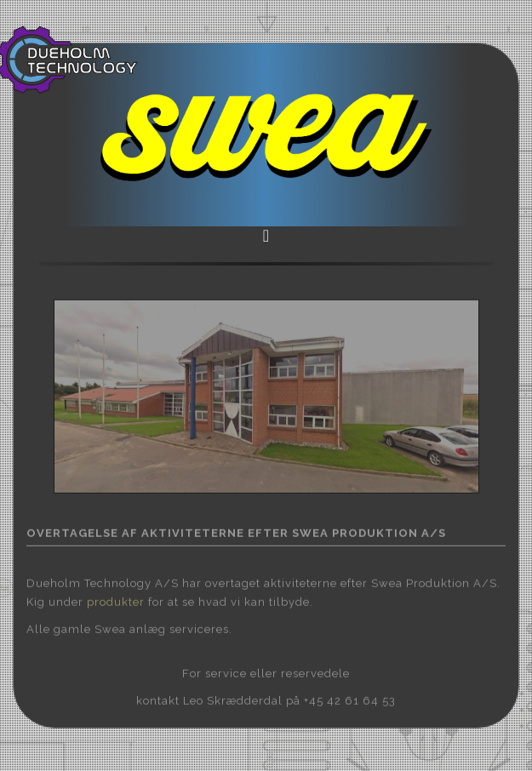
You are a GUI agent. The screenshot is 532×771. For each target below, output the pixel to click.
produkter (116, 600)
